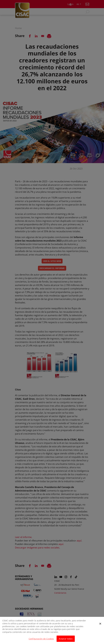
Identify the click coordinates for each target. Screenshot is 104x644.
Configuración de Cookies (41, 640)
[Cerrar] (100, 625)
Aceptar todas (66, 640)
